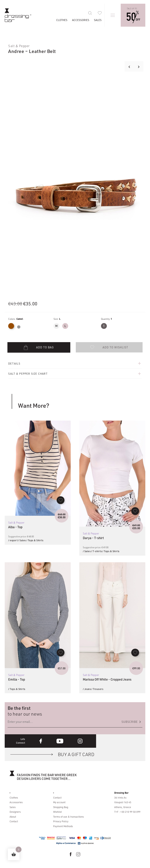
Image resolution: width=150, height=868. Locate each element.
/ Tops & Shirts (35, 540)
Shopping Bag (61, 807)
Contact (14, 821)
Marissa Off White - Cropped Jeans (107, 679)
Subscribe (132, 722)
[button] (109, 347)
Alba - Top (15, 527)
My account (59, 802)
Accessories (81, 20)
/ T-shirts (96, 551)
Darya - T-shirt (93, 538)
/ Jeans (87, 689)
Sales (98, 20)
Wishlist (57, 812)
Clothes (62, 20)
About (13, 817)
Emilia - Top (17, 679)
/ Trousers (97, 689)
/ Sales (22, 540)
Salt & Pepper (19, 46)
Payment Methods (63, 826)
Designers (15, 812)
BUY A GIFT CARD (76, 754)
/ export (13, 540)
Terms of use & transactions (68, 817)
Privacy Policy (61, 821)
